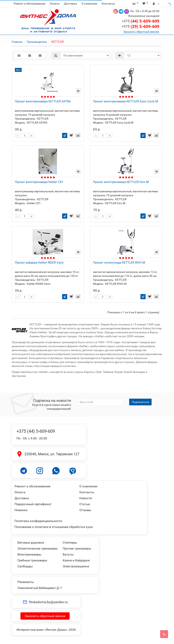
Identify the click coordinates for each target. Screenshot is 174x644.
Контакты (108, 4)
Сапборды (25, 566)
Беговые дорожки (31, 543)
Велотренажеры (29, 554)
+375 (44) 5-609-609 (36, 431)
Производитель (37, 42)
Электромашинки (76, 566)
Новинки (21, 510)
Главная (17, 42)
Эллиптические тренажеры (38, 548)
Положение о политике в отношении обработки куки (54, 527)
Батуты (68, 554)
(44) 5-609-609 (141, 21)
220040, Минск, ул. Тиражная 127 (52, 454)
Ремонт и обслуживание (29, 4)
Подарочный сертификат (33, 504)
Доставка (71, 4)
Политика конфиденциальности (38, 521)
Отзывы (85, 510)
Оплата (55, 4)
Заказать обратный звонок (141, 32)
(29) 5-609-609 (140, 27)
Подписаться (140, 402)
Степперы (70, 543)
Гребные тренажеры (32, 560)
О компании (89, 4)
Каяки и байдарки (76, 560)
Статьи (85, 504)
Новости (86, 498)
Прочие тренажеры (77, 548)
